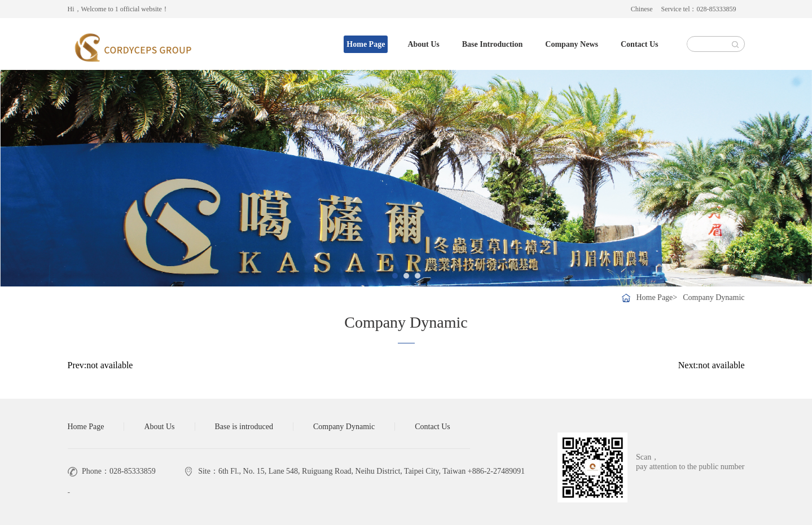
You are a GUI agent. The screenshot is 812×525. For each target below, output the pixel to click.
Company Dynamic (714, 297)
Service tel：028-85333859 (699, 9)
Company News (572, 44)
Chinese (642, 9)
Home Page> (657, 297)
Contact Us (640, 44)
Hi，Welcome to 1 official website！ (118, 9)
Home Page (366, 44)
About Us (423, 44)
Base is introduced (244, 427)
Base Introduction (492, 44)
